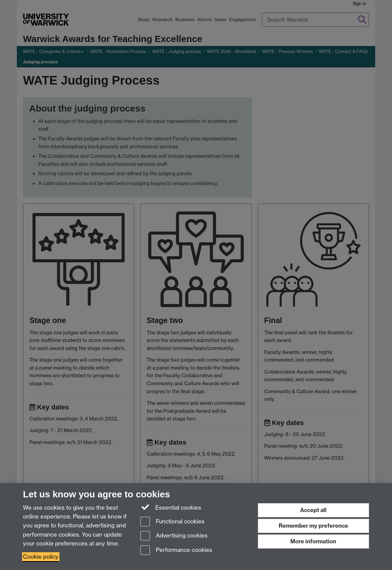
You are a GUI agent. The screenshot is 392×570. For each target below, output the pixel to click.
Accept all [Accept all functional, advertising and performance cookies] (313, 510)
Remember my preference (313, 526)
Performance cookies (176, 551)
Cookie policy (41, 557)
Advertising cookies (174, 536)
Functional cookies (172, 522)
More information (313, 541)
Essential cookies (171, 507)
